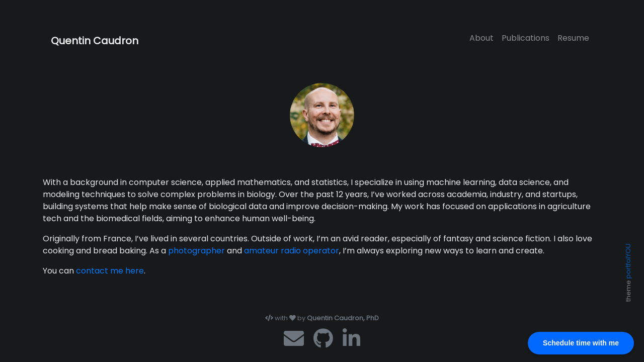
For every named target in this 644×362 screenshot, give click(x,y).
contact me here (110, 271)
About (481, 38)
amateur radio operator (292, 251)
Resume (573, 38)
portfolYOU (628, 261)
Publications (526, 38)
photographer (196, 251)
